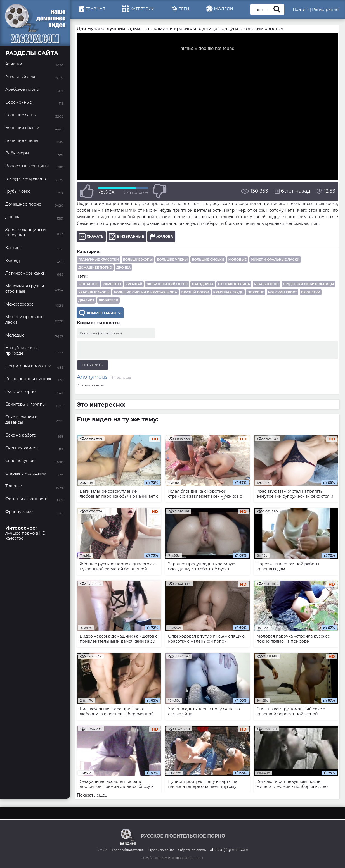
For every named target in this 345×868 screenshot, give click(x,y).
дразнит (86, 300)
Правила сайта (161, 850)
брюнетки (311, 292)
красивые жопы (94, 292)
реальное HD (266, 284)
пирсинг (256, 292)
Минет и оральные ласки (275, 259)
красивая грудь (228, 292)
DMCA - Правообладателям (121, 850)
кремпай (134, 284)
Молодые (238, 259)
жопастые (88, 284)
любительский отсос (167, 284)
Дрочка (123, 268)
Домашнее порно (95, 268)
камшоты (112, 284)
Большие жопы (138, 259)
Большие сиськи (208, 259)
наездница (203, 284)
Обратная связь (192, 850)
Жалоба (161, 236)
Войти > (301, 9)
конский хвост (283, 292)
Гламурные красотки (99, 259)
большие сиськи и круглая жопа (145, 292)
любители (108, 300)
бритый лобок (195, 292)
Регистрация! (326, 9)
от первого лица (234, 284)
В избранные (127, 236)
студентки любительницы (309, 284)
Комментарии (100, 313)
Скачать (91, 236)
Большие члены (172, 259)
